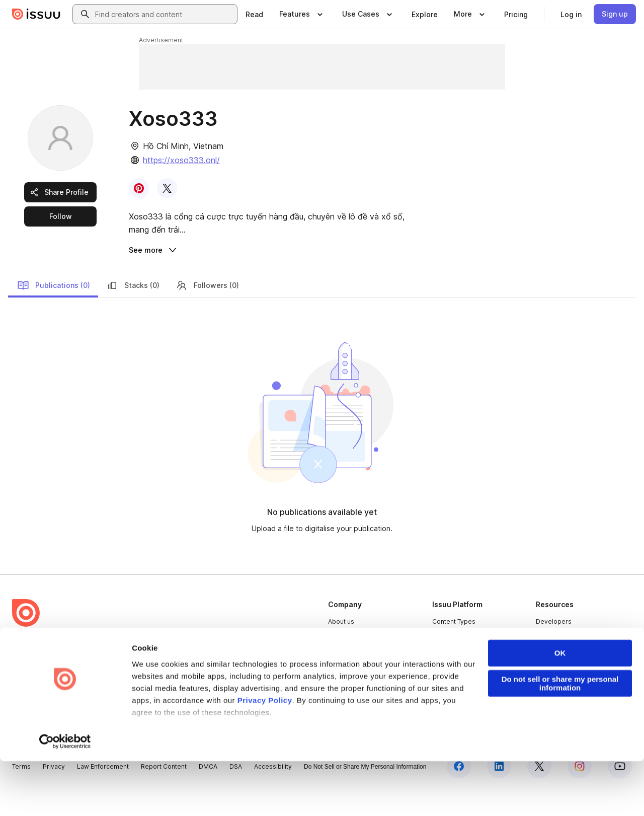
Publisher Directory (565, 664)
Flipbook (445, 681)
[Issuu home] (36, 14)
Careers (340, 664)
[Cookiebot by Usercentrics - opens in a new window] (65, 796)
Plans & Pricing (350, 681)
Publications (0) (54, 311)
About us (341, 647)
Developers (554, 647)
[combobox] (164, 14)
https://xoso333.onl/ (181, 160)
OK (560, 708)
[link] (254, 14)
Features (446, 664)
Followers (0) (207, 311)
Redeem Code (558, 681)
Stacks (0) (133, 311)
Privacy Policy (265, 755)
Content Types (454, 647)
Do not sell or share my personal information (560, 738)
